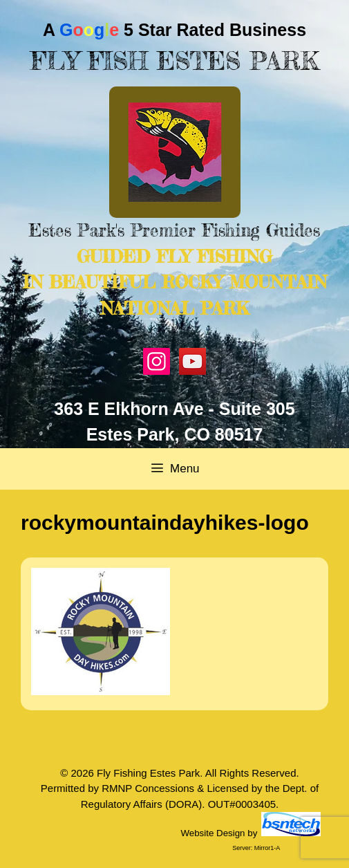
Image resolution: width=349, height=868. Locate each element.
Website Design (213, 833)
